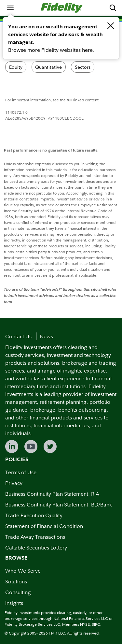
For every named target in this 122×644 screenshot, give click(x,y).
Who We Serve (23, 571)
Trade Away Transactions (35, 537)
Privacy (14, 483)
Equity (16, 67)
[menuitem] (10, 8)
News (46, 336)
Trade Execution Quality (34, 515)
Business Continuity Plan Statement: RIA (52, 494)
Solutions (16, 581)
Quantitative (48, 67)
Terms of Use (21, 472)
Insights (14, 603)
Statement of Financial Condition (44, 526)
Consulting (18, 592)
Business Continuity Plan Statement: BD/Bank (59, 505)
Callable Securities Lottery (36, 548)
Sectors (83, 67)
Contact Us (18, 336)
